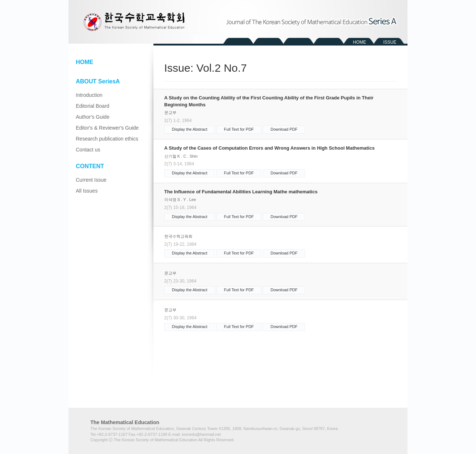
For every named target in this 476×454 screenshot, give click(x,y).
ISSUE (390, 42)
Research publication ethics (107, 139)
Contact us (88, 150)
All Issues (87, 191)
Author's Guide (93, 117)
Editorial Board (93, 106)
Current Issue (91, 180)
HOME (360, 42)
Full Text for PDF (239, 129)
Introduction (89, 95)
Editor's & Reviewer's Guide (107, 128)
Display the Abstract (190, 129)
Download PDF (284, 129)
